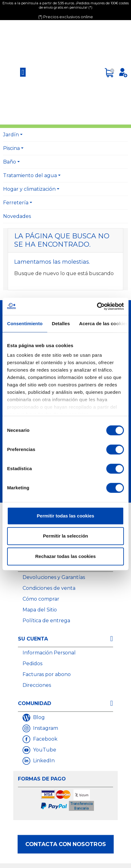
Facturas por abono (47, 674)
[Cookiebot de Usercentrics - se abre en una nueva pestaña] (97, 306)
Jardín (11, 135)
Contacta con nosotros (66, 844)
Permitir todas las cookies (65, 516)
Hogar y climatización (29, 189)
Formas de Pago (42, 779)
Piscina (11, 148)
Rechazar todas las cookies (65, 556)
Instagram (45, 728)
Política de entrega (46, 621)
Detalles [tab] (61, 323)
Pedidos (32, 664)
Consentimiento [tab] (25, 323)
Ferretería (16, 203)
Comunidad (35, 703)
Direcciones (37, 685)
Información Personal (49, 653)
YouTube (44, 750)
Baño (10, 162)
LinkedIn (43, 761)
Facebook (45, 739)
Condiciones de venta (49, 588)
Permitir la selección (65, 536)
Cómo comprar (41, 599)
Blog (38, 717)
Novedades (17, 216)
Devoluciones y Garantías (54, 577)
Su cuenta (33, 639)
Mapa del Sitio (40, 610)
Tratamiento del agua (30, 175)
